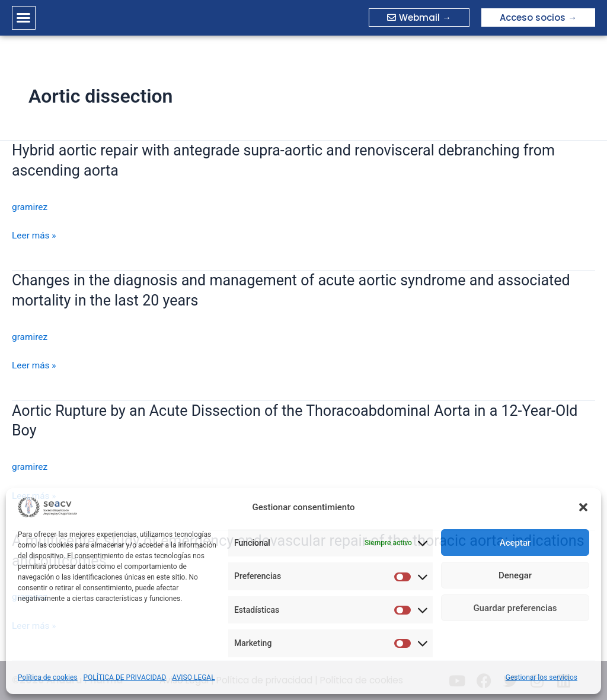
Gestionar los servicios (541, 677)
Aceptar (515, 543)
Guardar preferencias (515, 608)
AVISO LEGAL (193, 677)
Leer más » (35, 236)
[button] (583, 507)
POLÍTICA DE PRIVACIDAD (125, 677)
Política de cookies (48, 677)
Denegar (515, 575)
